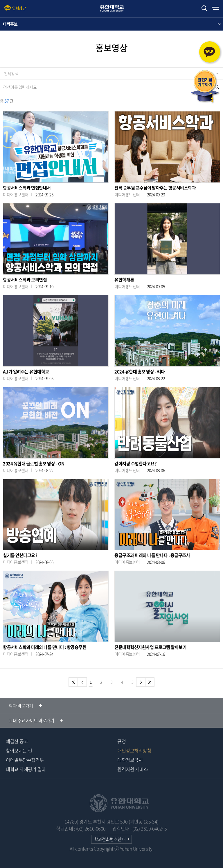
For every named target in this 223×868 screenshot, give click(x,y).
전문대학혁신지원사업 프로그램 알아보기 (150, 647)
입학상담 (19, 8)
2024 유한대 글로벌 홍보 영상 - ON (34, 464)
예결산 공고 (17, 741)
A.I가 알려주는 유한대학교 (26, 372)
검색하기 (204, 8)
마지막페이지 (150, 682)
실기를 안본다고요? (20, 555)
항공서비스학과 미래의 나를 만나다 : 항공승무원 (45, 647)
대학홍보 (10, 24)
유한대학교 (114, 8)
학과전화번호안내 (110, 839)
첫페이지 (73, 682)
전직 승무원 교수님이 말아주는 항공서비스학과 (155, 188)
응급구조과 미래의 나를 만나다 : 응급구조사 (152, 555)
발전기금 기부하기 (205, 87)
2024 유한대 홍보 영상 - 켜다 (140, 372)
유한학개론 (124, 280)
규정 (122, 741)
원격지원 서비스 (133, 769)
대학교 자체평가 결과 (26, 769)
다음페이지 (141, 682)
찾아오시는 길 (19, 750)
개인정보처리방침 (134, 750)
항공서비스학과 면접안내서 (27, 188)
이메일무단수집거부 (25, 760)
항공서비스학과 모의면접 (25, 280)
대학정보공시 (130, 760)
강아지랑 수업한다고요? (135, 464)
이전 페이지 (82, 682)
